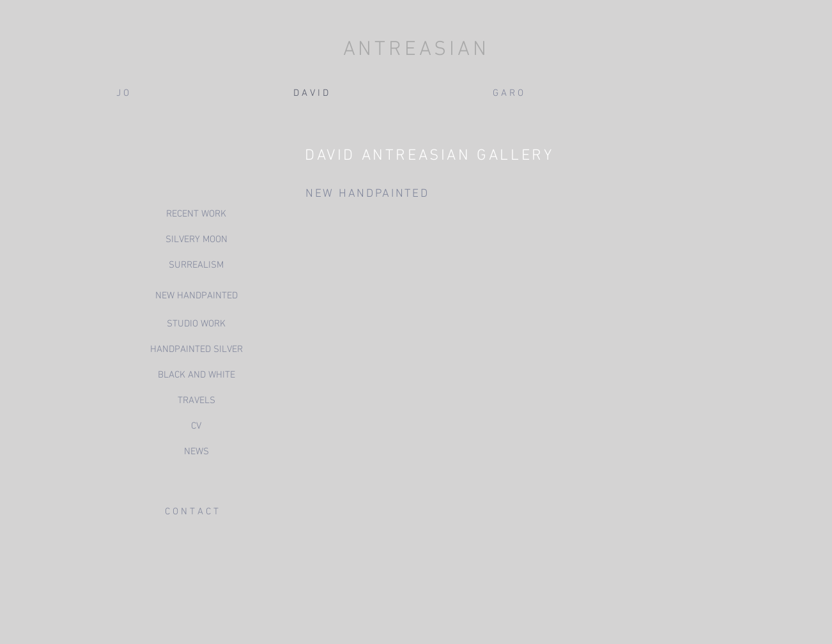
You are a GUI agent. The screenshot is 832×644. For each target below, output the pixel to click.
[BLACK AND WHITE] (196, 375)
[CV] (196, 426)
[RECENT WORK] (196, 214)
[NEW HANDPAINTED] (196, 296)
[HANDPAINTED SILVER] (196, 349)
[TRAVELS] (196, 401)
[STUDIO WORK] (196, 324)
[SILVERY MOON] (196, 240)
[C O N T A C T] (192, 512)
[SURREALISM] (196, 265)
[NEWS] (196, 452)
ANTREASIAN (416, 50)
